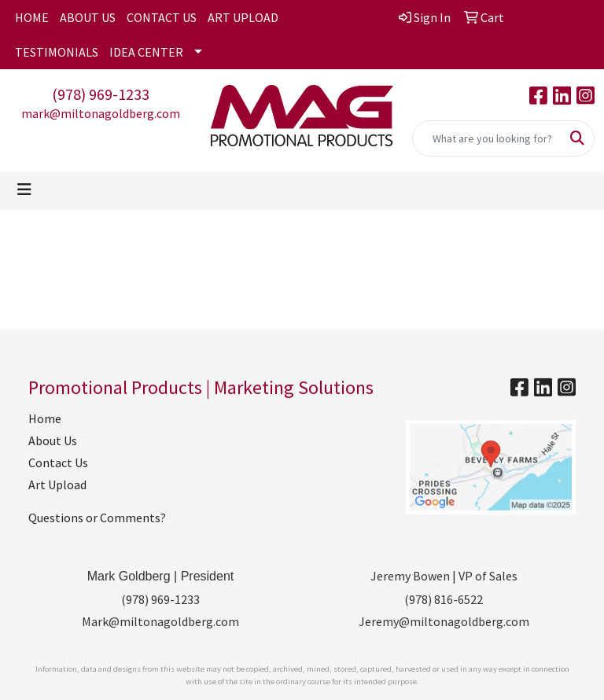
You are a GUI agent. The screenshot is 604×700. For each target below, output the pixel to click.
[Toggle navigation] (24, 190)
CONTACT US (162, 17)
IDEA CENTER (146, 52)
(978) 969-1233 (101, 94)
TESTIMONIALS (57, 52)
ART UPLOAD (243, 17)
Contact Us (58, 462)
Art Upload (57, 484)
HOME (32, 17)
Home (45, 418)
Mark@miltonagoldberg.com (160, 621)
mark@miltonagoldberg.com (101, 113)
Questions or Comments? (97, 518)
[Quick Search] (487, 138)
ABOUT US (88, 17)
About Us (53, 440)
